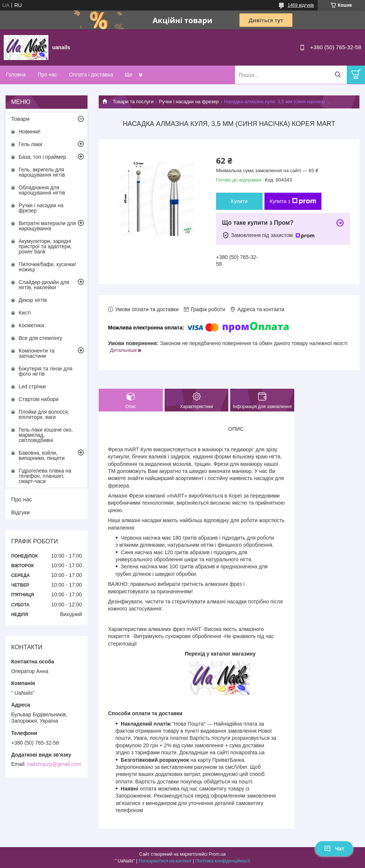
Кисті (25, 313)
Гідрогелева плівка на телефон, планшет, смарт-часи (45, 476)
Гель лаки (30, 144)
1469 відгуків (301, 5)
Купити (239, 201)
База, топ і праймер (42, 157)
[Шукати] (338, 75)
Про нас (47, 75)
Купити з (293, 201)
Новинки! (30, 132)
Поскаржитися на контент (165, 861)
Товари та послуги (133, 102)
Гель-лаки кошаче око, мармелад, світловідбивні (46, 435)
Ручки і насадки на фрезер (189, 102)
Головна (16, 75)
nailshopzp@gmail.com (54, 764)
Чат (334, 849)
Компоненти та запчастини (36, 353)
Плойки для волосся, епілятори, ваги (44, 414)
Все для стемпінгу (40, 338)
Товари (20, 119)
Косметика (31, 325)
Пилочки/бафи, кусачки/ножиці (47, 267)
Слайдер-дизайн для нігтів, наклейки (44, 285)
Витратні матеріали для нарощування (47, 226)
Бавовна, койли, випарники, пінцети (42, 455)
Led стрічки (32, 386)
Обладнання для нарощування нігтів (42, 190)
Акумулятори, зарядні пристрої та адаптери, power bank (45, 246)
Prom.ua (217, 854)
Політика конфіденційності (223, 861)
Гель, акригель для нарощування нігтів (42, 172)
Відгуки (20, 512)
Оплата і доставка (91, 75)
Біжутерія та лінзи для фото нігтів (45, 371)
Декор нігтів (33, 300)
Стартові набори (39, 399)
